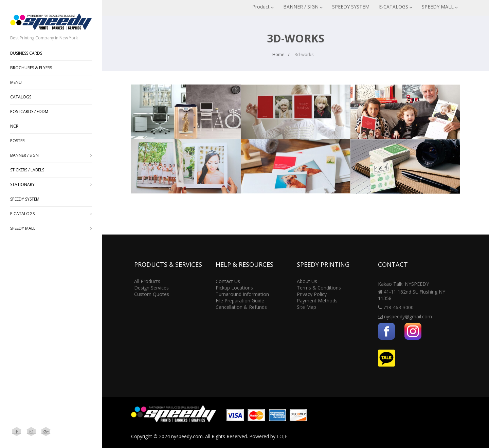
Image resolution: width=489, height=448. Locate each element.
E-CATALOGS (396, 7)
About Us (307, 281)
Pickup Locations (234, 288)
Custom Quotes (152, 294)
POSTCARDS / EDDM (29, 111)
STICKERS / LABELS (27, 170)
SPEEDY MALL (440, 7)
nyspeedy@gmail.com (408, 316)
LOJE (282, 436)
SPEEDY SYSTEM (351, 7)
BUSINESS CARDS (26, 53)
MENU (16, 82)
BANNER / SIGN (303, 7)
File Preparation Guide (240, 301)
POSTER (17, 141)
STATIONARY (51, 184)
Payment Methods (317, 301)
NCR (14, 126)
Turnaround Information (242, 294)
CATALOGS (21, 97)
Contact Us (228, 281)
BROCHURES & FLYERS (31, 68)
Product (263, 7)
